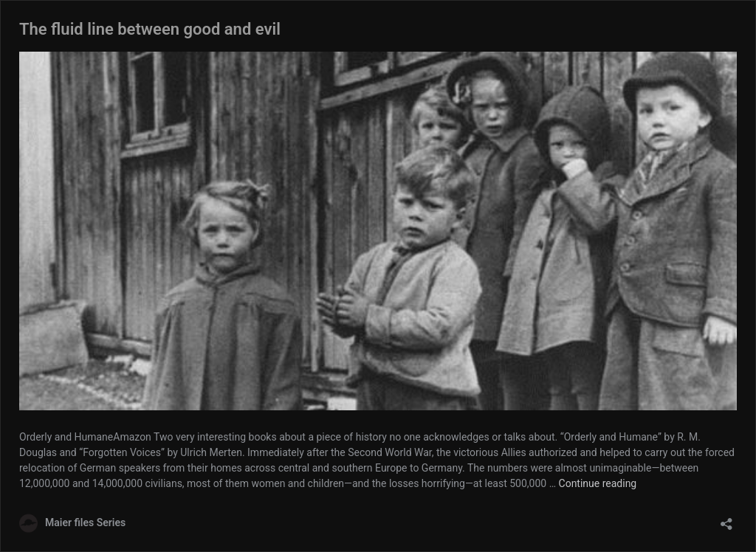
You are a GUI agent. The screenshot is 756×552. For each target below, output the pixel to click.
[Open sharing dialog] (726, 519)
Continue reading (598, 483)
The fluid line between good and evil (150, 29)
